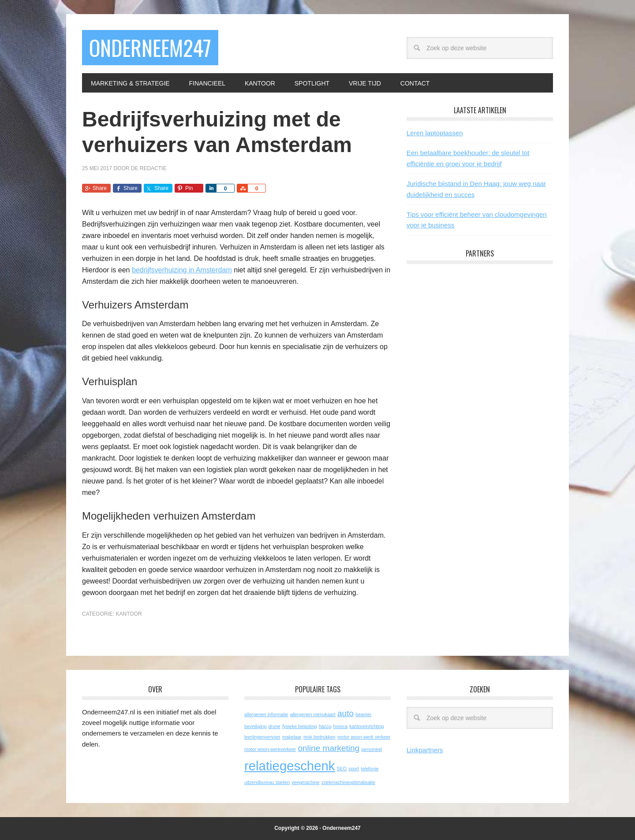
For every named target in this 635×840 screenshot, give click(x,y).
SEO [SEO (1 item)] (342, 769)
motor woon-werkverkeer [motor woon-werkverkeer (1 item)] (270, 749)
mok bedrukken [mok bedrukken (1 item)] (319, 737)
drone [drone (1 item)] (275, 726)
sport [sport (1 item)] (354, 769)
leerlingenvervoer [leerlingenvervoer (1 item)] (262, 737)
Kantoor (129, 614)
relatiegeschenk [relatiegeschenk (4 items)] (289, 766)
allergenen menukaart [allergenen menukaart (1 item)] (313, 714)
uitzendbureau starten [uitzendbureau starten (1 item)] (267, 782)
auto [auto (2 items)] (346, 713)
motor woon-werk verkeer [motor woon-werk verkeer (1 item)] (364, 737)
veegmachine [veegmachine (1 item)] (305, 782)
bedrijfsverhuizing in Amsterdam (182, 270)
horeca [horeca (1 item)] (341, 726)
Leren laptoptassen (435, 133)
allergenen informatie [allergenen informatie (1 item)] (266, 714)
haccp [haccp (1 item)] (325, 726)
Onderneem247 (150, 47)
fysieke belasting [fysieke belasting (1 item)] (300, 726)
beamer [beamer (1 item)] (363, 714)
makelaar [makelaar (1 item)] (292, 737)
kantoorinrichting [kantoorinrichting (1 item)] (366, 726)
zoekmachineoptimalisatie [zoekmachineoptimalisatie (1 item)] (348, 782)
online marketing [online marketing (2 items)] (329, 748)
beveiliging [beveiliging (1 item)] (255, 726)
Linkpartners (425, 750)
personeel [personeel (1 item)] (372, 749)
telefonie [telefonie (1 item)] (370, 769)
